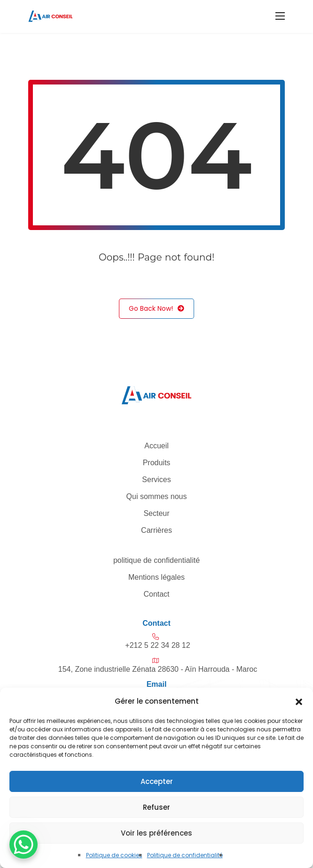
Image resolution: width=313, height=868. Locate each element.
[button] (299, 701)
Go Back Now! (156, 309)
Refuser (156, 807)
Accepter (157, 781)
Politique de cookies (114, 855)
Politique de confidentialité (185, 855)
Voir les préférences (156, 833)
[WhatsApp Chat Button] (23, 845)
